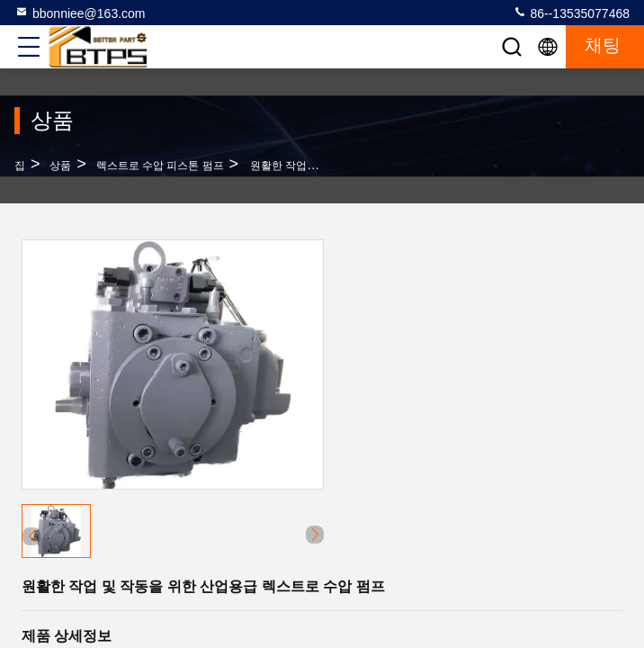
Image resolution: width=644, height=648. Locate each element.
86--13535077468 (571, 13)
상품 (60, 166)
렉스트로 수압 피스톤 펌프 (160, 166)
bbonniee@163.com (80, 13)
